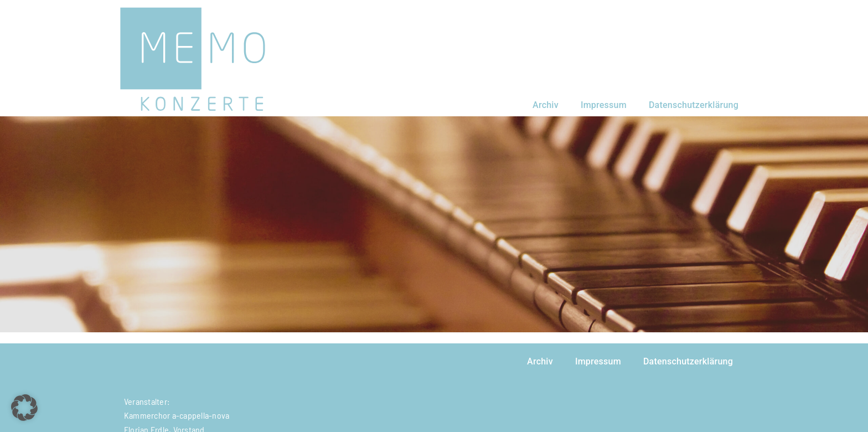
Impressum (604, 105)
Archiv (546, 105)
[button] (24, 408)
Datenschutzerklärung (694, 105)
